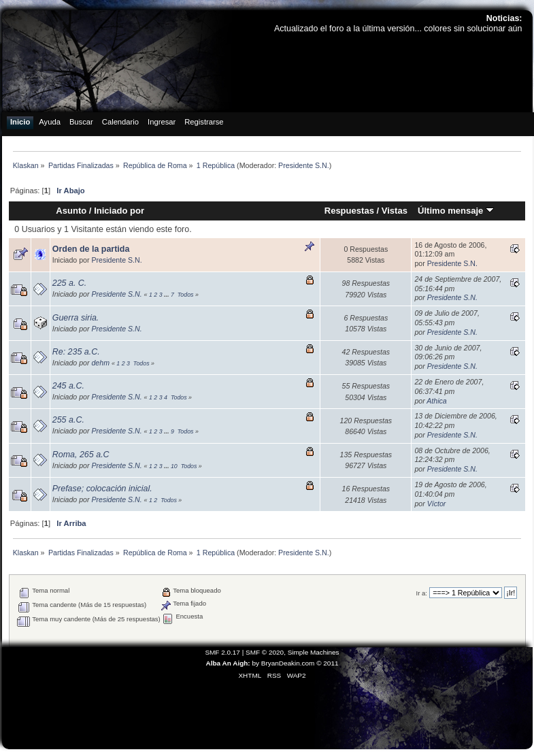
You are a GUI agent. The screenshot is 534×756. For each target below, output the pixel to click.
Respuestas (349, 211)
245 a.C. (68, 386)
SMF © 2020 (265, 652)
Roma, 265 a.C (81, 455)
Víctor (437, 504)
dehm (100, 363)
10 (174, 466)
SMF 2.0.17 (222, 652)
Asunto (71, 211)
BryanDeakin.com (288, 663)
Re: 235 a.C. (76, 352)
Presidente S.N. (304, 165)
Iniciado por (119, 211)
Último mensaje (456, 211)
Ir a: (422, 593)
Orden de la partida (91, 249)
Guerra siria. (76, 318)
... (167, 295)
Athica (436, 401)
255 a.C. (68, 420)
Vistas (395, 211)
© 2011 (327, 663)
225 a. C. (70, 283)
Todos (186, 295)
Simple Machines (314, 652)
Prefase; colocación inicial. (102, 489)
